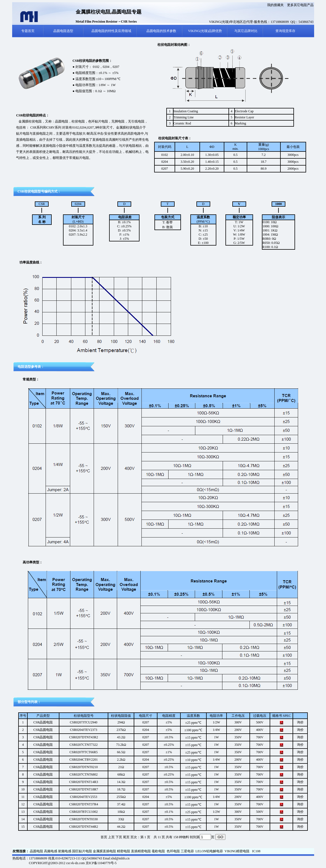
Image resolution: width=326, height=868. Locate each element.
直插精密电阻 (141, 851)
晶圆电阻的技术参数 (161, 31)
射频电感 (65, 851)
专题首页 (28, 31)
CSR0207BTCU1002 (84, 812)
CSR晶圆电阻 (43, 722)
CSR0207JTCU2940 (84, 722)
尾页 (126, 837)
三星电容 (188, 851)
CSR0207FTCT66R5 (83, 752)
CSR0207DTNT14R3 (84, 782)
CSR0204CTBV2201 (84, 760)
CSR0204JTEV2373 (84, 730)
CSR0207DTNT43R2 (84, 737)
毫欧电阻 (158, 851)
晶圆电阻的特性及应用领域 (111, 31)
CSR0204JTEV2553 (84, 797)
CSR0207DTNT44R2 (84, 827)
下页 (119, 837)
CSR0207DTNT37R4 (84, 804)
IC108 (256, 851)
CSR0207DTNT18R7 (84, 789)
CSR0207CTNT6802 (84, 774)
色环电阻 (173, 851)
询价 (300, 722)
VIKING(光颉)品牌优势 (205, 31)
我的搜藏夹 (275, 5)
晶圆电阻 (36, 851)
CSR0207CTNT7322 (84, 745)
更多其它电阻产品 (300, 5)
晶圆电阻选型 (63, 31)
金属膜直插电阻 (104, 851)
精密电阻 (123, 851)
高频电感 (51, 851)
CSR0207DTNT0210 (84, 767)
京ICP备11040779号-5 (101, 863)
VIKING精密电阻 (237, 851)
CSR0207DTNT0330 (84, 819)
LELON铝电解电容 (209, 851)
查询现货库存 (285, 31)
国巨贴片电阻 (82, 851)
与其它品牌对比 (246, 31)
